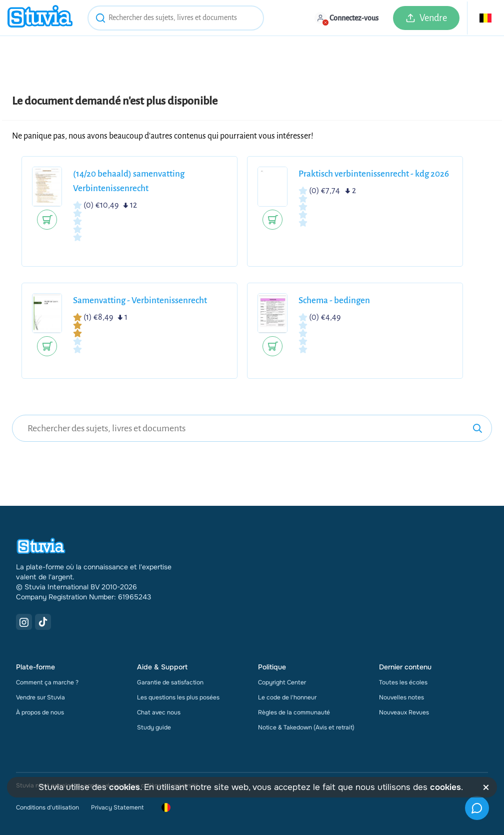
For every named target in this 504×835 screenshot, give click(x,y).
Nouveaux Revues (404, 712)
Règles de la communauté (294, 712)
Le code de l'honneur (287, 697)
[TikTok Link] (43, 622)
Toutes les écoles (403, 682)
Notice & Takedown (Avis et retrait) (306, 727)
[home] (40, 18)
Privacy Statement (117, 807)
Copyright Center (282, 682)
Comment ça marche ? (47, 682)
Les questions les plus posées (178, 697)
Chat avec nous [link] (159, 712)
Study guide (154, 727)
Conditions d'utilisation (47, 807)
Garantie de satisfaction (170, 682)
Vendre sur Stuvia (40, 697)
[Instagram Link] (24, 622)
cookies (124, 787)
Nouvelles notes (401, 697)
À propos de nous (40, 712)
